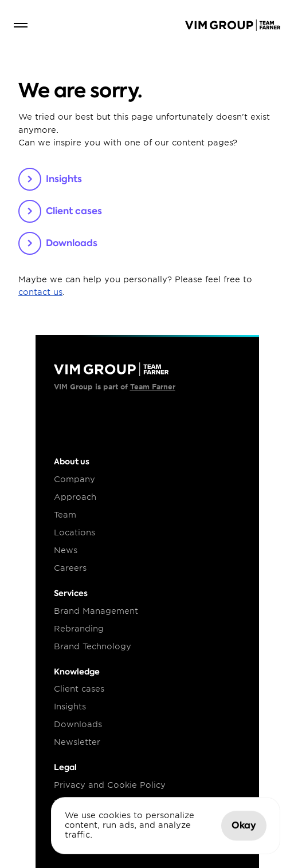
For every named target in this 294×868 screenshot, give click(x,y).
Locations (75, 532)
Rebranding (79, 629)
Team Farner (153, 387)
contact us (40, 292)
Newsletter (77, 742)
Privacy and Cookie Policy (110, 785)
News (66, 550)
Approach (75, 497)
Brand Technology (93, 646)
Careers (70, 568)
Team (65, 515)
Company (75, 479)
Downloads (78, 724)
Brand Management (96, 611)
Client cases (79, 689)
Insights (70, 707)
